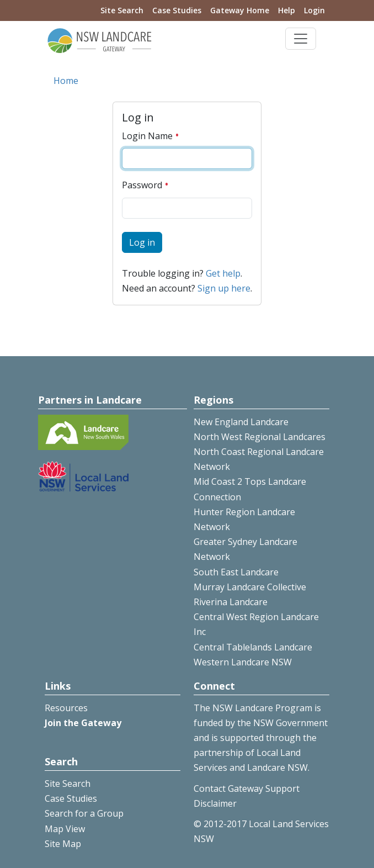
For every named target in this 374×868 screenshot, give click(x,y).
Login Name (151, 136)
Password (145, 185)
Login (314, 10)
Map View (65, 829)
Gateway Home (240, 10)
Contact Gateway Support (247, 788)
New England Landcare (241, 422)
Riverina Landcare (231, 602)
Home (66, 81)
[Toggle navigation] (301, 39)
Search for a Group (84, 813)
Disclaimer (215, 803)
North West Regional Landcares (260, 437)
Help (287, 10)
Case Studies (177, 10)
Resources (66, 708)
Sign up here (224, 288)
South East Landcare (236, 572)
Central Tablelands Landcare (253, 647)
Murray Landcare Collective (250, 587)
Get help (223, 273)
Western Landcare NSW (243, 662)
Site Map (63, 844)
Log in (142, 242)
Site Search (122, 10)
